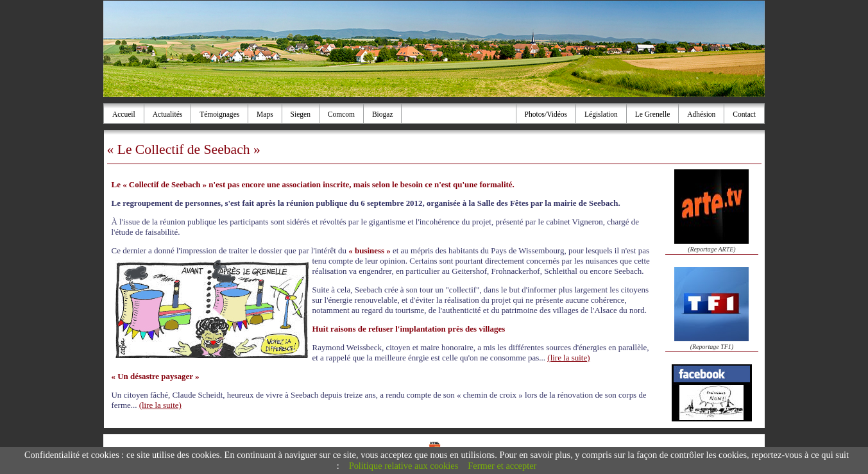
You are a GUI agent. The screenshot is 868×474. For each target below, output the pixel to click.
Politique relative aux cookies (404, 466)
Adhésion (701, 114)
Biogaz (383, 114)
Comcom (341, 114)
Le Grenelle (653, 114)
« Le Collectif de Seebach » (184, 149)
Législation (601, 114)
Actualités (168, 114)
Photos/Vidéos (546, 114)
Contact (744, 114)
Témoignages (219, 114)
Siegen (301, 114)
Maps (265, 114)
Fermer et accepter (502, 466)
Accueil (124, 114)
